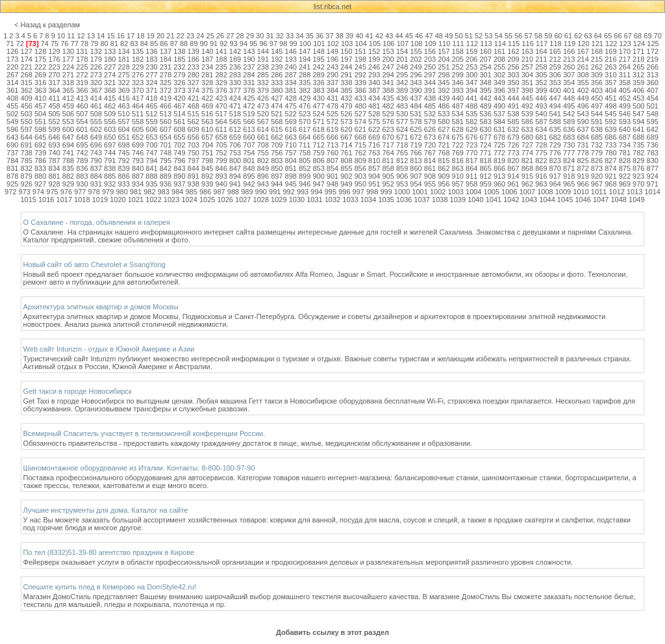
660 (249, 137)
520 (263, 114)
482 (388, 106)
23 (190, 36)
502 (12, 114)
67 (628, 36)
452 (625, 98)
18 (140, 36)
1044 (547, 200)
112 (472, 44)
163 (527, 51)
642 (653, 129)
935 (151, 184)
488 (471, 106)
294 (388, 75)
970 (638, 184)
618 (318, 129)
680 (527, 137)
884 (96, 176)
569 (291, 122)
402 (583, 90)
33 (290, 36)
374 (194, 90)
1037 (421, 200)
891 (194, 176)
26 (220, 36)
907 (416, 176)
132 (96, 51)
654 (166, 137)
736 (653, 145)
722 (458, 145)
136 (151, 51)
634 (541, 129)
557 (123, 122)
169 (610, 51)
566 (249, 122)
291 (346, 75)
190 (249, 59)
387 (374, 90)
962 (527, 184)
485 (430, 106)
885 (110, 176)
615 (277, 129)
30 (260, 36)
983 (164, 192)
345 (444, 83)
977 (80, 192)
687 (625, 137)
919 (583, 176)
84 (144, 44)
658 (221, 137)
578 (416, 122)
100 (305, 44)
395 (485, 90)
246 (374, 67)
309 (597, 75)
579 (430, 122)
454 (653, 98)
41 (370, 36)
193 (291, 59)
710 (291, 145)
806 (318, 161)
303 (513, 75)
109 (431, 44)
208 (499, 59)
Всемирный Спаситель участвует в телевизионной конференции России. (144, 433)
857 (374, 168)
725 (499, 145)
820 (513, 161)
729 (555, 145)
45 (409, 36)
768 (444, 153)
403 (597, 90)
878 (12, 176)
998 (372, 192)
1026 (225, 200)
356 (597, 83)
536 (485, 114)
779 (597, 153)
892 (207, 176)
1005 (492, 192)
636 (569, 129)
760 (332, 153)
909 (444, 176)
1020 (118, 200)
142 (235, 51)
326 (179, 83)
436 (402, 98)
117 (542, 44)
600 (68, 129)
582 (471, 122)
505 (54, 114)
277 (151, 75)
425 (249, 98)
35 (310, 36)
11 (71, 36)
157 (444, 51)
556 (110, 122)
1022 (153, 200)
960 (499, 184)
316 (40, 83)
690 (12, 145)
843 (179, 168)
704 (207, 145)
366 (82, 90)
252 (458, 67)
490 (499, 106)
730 (569, 145)
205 (458, 59)
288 (305, 75)
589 (569, 122)
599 (54, 129)
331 (249, 83)
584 (499, 122)
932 (110, 184)
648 (82, 137)
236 (235, 67)
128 (40, 51)
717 (388, 145)
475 (291, 106)
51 (469, 36)
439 (444, 98)
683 (569, 137)
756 (277, 153)
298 (444, 75)
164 (541, 51)
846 (221, 168)
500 (638, 106)
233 (194, 67)
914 (513, 176)
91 (214, 44)
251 (444, 67)
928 (54, 184)
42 (379, 36)
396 (499, 90)
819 (499, 161)
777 (569, 153)
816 (458, 161)
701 (166, 145)
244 (346, 67)
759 (318, 153)
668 (360, 137)
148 (318, 51)
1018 (82, 200)
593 (625, 122)
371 (151, 90)
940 (221, 184)
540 (541, 114)
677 (485, 137)
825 (583, 161)
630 (485, 129)
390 (416, 90)
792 (123, 161)
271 (68, 75)
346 (458, 83)
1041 (494, 200)
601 (82, 129)
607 (166, 129)
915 (527, 176)
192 (277, 59)
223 (54, 67)
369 (123, 90)
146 (291, 51)
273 (96, 75)
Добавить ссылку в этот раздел (332, 632)
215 (597, 59)
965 (569, 184)
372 (166, 90)
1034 (368, 200)
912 (485, 176)
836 (82, 168)
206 (471, 59)
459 (68, 106)
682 (555, 137)
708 (263, 145)
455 (12, 106)
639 (610, 129)
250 (430, 67)
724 (485, 145)
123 (625, 44)
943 (263, 184)
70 (658, 36)
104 (360, 44)
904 (374, 176)
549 (12, 122)
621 (360, 129)
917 (555, 176)
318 (68, 83)
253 (471, 67)
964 (555, 184)
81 (114, 44)
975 (52, 192)
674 (444, 137)
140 (207, 51)
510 (123, 114)
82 (124, 44)
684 (583, 137)
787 (54, 161)
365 (68, 90)
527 (360, 114)
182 (138, 59)
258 (541, 67)
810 (374, 161)
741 (68, 153)
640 (625, 129)
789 (82, 161)
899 (305, 176)
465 (151, 106)
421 (194, 98)
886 (123, 176)
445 (527, 98)
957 (458, 184)
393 (458, 90)
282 (221, 75)
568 (277, 122)
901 (332, 176)
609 (194, 129)
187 (207, 59)
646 (54, 137)
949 (346, 184)
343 (416, 83)
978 (94, 192)
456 (27, 106)
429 (305, 98)
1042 (511, 200)
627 (444, 129)
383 (318, 90)
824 (569, 161)
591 (597, 122)
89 (194, 44)
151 (360, 51)
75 (55, 44)
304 (527, 75)
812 (402, 161)
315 (27, 83)
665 (318, 137)
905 (388, 176)
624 (402, 129)
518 (235, 114)
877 (653, 168)
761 (346, 153)
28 (240, 36)
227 (110, 67)
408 (12, 98)
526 (346, 114)
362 (27, 90)
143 (249, 51)
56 (518, 36)
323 (138, 83)
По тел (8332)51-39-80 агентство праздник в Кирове (109, 552)
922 (625, 176)
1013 (634, 192)
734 (625, 145)
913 (499, 176)
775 (541, 153)
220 (12, 67)
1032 (332, 200)
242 (318, 67)
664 (305, 137)
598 (40, 129)
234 (207, 67)
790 (96, 161)
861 (430, 168)
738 (27, 153)
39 (349, 36)
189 (235, 59)
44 (399, 36)
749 (179, 153)
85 (154, 44)
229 (138, 67)
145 (277, 51)
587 (541, 122)
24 (200, 36)
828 (625, 161)
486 (444, 106)
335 (305, 83)
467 (179, 106)
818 (485, 161)
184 (166, 59)
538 (513, 114)
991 (275, 192)
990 (261, 192)
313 (653, 75)
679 (513, 137)
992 (288, 192)
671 (402, 137)
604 (123, 129)
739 (40, 153)
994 (316, 192)
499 (625, 106)
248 (402, 67)
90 (204, 44)
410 (40, 98)
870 (555, 168)
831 (12, 168)
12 (81, 36)
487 (458, 106)
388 (388, 90)
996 (344, 192)
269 (40, 75)
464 (138, 106)
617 (305, 129)
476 (305, 106)
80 (104, 44)
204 (444, 59)
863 (458, 168)
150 (346, 51)
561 (179, 122)
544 (597, 114)
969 (625, 184)
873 (597, 168)
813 (416, 161)
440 (458, 98)
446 (541, 98)
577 (402, 122)
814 (430, 161)
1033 (350, 200)
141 (221, 51)
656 (194, 137)
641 (638, 129)
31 (270, 36)
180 (110, 59)
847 (235, 168)
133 (110, 51)
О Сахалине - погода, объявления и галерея (97, 222)
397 (513, 90)
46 (419, 36)
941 (235, 184)
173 (12, 59)
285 (263, 75)
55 (508, 36)
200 (388, 59)
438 (430, 98)
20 (160, 36)
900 (318, 176)
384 (332, 90)
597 (27, 129)
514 (179, 114)
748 (166, 153)
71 (10, 44)
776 (555, 153)
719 (416, 145)
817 (471, 161)
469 (207, 106)
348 (485, 83)
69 (647, 36)
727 (527, 145)
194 (305, 59)
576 (388, 122)
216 (610, 59)
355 (583, 83)
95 (253, 44)
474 (277, 106)
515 (194, 114)
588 (555, 122)
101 (319, 44)
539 (527, 114)
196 (332, 59)
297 (430, 75)
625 (416, 129)
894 (235, 176)
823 (555, 161)
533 (444, 114)
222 (40, 67)
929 (68, 184)
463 (123, 106)
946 (305, 184)
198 (360, 59)
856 (360, 168)
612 (235, 129)
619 (332, 129)
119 (570, 44)
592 (610, 122)
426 (263, 98)
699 (138, 145)
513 (166, 114)
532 (430, 114)
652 (138, 137)
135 (138, 51)
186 (194, 59)
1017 (64, 200)
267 (12, 75)
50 (458, 36)
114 (500, 44)
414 (96, 98)
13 (91, 36)
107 (403, 44)
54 (499, 36)
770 (471, 153)
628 (458, 129)
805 (305, 161)
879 (27, 176)
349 (499, 83)
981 (136, 192)
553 (68, 122)
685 (597, 137)
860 (416, 168)
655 (179, 137)
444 (513, 98)
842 (166, 168)
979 (108, 192)
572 (332, 122)
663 (291, 137)
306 (555, 75)
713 (332, 145)
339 (360, 83)
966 (583, 184)
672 (416, 137)
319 (82, 83)
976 (66, 192)
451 (610, 98)
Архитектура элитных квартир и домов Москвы (101, 307)
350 (513, 83)
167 (583, 51)
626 (430, 129)
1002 (438, 192)
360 (653, 83)
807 (332, 161)
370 (138, 90)
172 (653, 51)
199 (374, 59)
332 (263, 83)
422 (207, 98)
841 (151, 168)
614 (263, 129)
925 (12, 184)
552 (54, 122)
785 (27, 161)
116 (527, 44)
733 (610, 145)
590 (583, 122)
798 (207, 161)
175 (40, 59)
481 (374, 106)
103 (347, 44)
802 (263, 161)
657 (207, 137)
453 (638, 98)
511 (138, 114)
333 (277, 83)
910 (458, 176)
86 (164, 44)
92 (223, 44)
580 (444, 122)
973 (24, 192)
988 (233, 192)
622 (374, 129)
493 (541, 106)
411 (54, 98)
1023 (171, 200)
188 (221, 59)
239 (277, 67)
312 (638, 75)
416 (123, 98)
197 (346, 59)
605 (138, 129)
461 (96, 106)
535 (471, 114)
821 (527, 161)
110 (444, 44)
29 (250, 36)
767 (430, 153)
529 (388, 114)
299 (458, 75)
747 (151, 153)
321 (110, 83)
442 (485, 98)
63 (588, 36)
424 (235, 98)
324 (151, 83)
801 (249, 161)
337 (332, 83)
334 (291, 83)
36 (320, 36)
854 (332, 168)
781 (625, 153)
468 (194, 106)
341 (388, 83)
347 (471, 83)
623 (388, 129)
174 (27, 59)
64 (598, 36)
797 (194, 161)
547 (638, 114)
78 (84, 44)
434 (374, 98)
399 (541, 90)
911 (471, 176)
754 (249, 153)
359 (638, 83)
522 (291, 114)
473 (263, 106)
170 (625, 51)
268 (27, 75)
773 (513, 153)
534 (458, 114)
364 (54, 90)
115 (514, 44)
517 (221, 114)
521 (277, 114)
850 (277, 168)
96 (263, 44)
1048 (619, 200)
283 (235, 75)
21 (170, 36)
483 (402, 106)
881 (54, 176)
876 (638, 168)
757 (291, 153)
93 (234, 44)
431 (332, 98)
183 (151, 59)
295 (402, 75)
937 (179, 184)
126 (12, 51)
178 (82, 59)
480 (360, 106)
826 (597, 161)
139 (194, 51)
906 (402, 176)
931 (96, 184)
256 (513, 67)
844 (194, 168)
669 (374, 137)
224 (68, 67)
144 (263, 51)
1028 (261, 200)
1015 (28, 200)
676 (471, 137)
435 (388, 98)
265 (638, 67)
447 (555, 98)
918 (569, 176)
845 (207, 168)
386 (360, 90)
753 (235, 153)
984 (177, 192)
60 (558, 36)
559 (151, 122)
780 (610, 153)
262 (597, 67)
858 (388, 168)
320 (96, 83)
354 (569, 83)
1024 (189, 200)
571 (318, 122)
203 (430, 59)
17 (131, 36)
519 (249, 114)
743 (96, 153)
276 (138, 75)
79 (94, 44)
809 (360, 161)
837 (96, 168)
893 (221, 176)
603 (110, 129)
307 (569, 75)
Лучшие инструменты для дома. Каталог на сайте (106, 510)
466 (166, 106)
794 (151, 161)
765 (402, 153)
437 (416, 98)
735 (638, 145)
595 (653, 122)
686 (610, 137)
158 (458, 51)
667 (346, 137)
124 (639, 44)
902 (346, 176)
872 (583, 168)
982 (149, 192)
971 (653, 184)
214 (583, 59)
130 (68, 51)
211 (541, 59)
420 (179, 98)
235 (221, 67)
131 (82, 51)
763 (374, 153)
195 (318, 59)
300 (471, 75)
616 (291, 129)
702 (179, 145)
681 (541, 137)
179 (96, 59)
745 (123, 153)
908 (430, 176)
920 (597, 176)
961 (513, 184)
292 (360, 75)
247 (388, 67)
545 (610, 114)
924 (653, 176)
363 (40, 90)
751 (207, 153)
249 (416, 67)
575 (374, 122)
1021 (136, 200)
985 (192, 192)
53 (488, 36)
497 (597, 106)
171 (638, 51)
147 (305, 51)
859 (402, 168)
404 (610, 90)
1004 (473, 192)
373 (179, 90)
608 (179, 129)
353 (555, 83)
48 (439, 36)
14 (101, 36)
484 (416, 106)
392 (444, 90)
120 (583, 44)
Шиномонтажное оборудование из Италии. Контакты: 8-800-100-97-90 (139, 468)
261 (583, 67)
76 (64, 44)
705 (221, 145)
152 (374, 51)
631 (499, 129)
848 (249, 168)
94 (244, 44)
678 (499, 137)
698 (123, 145)
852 (305, 168)
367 (96, 90)
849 (263, 168)
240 (291, 67)
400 (555, 90)
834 (54, 168)
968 (610, 184)
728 (541, 145)
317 (54, 83)
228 (123, 67)
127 (27, 51)
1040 (475, 200)
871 (569, 168)
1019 (100, 200)
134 (123, 51)
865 (485, 168)
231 (166, 67)
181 (123, 59)
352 (541, 83)
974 (38, 192)
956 (444, 184)
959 (485, 184)
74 (45, 44)
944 (277, 184)
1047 (601, 200)
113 (486, 44)
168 (597, 51)
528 (374, 114)
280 (194, 75)
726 (513, 145)
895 (249, 176)
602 (96, 129)
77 (75, 44)
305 (541, 75)
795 (166, 161)
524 (318, 114)
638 (597, 129)
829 (638, 161)
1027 (243, 200)
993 (303, 192)
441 (471, 98)
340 (374, 83)
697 (110, 145)
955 (430, 184)
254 (485, 67)
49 (449, 36)
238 (263, 67)
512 (151, 114)
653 (151, 137)
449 (583, 98)
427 (277, 98)
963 (541, 184)
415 (110, 98)
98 (283, 44)
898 (291, 176)
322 (123, 83)
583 (485, 122)
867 (513, 168)
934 (138, 184)
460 (82, 106)
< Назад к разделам (47, 25)
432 (346, 98)
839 (123, 168)
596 (12, 129)
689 (653, 137)
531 (416, 114)
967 (597, 184)
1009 (563, 192)
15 (110, 36)
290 (332, 75)
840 (138, 168)
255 (499, 67)
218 (638, 59)
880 (40, 176)
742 (82, 153)
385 (346, 90)
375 (207, 90)
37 (329, 36)
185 (179, 59)
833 (40, 168)
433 (360, 98)
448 (569, 98)
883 (82, 176)
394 (471, 90)
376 (221, 90)
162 (513, 51)
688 (638, 137)
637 (583, 129)
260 (569, 67)
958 (471, 184)
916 (541, 176)
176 (54, 59)
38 (340, 36)
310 (610, 75)
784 (12, 161)
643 (12, 137)
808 (346, 161)
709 (277, 145)
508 (96, 114)
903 (360, 176)
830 (653, 161)
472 (249, 106)
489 (485, 106)
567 (263, 122)
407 (653, 90)
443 (499, 98)
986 (205, 192)
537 (499, 114)
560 (166, 122)
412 (68, 98)
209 (513, 59)
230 (151, 67)
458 (54, 106)
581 (458, 122)
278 (166, 75)
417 (138, 98)
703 (194, 145)
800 (235, 161)
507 (82, 114)
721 (444, 145)
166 (569, 51)
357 (610, 83)
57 (529, 36)
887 (138, 176)
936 (166, 184)
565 (235, 122)
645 (40, 137)
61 (568, 36)
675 (458, 137)
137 (166, 51)
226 (96, 67)
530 (402, 114)
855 (346, 168)
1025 (207, 200)
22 (181, 36)
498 (610, 106)
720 (430, 145)
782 (638, 153)
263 (610, 67)
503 (27, 114)
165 (555, 51)
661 (263, 137)
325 (166, 83)
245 (360, 67)
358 (625, 83)
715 (360, 145)
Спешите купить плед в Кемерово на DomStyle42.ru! (110, 587)
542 (569, 114)
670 (388, 137)
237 (249, 67)
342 (402, 83)
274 (110, 75)
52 (479, 36)
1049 (636, 200)
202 (416, 59)
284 (249, 75)
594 (638, 122)
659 (235, 137)
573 (346, 122)
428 (291, 98)
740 (54, 153)
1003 (455, 192)
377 (235, 90)
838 (110, 168)
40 (359, 36)
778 (583, 153)
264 (625, 67)
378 (249, 90)
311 (625, 75)
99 (293, 44)
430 (318, 98)
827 (610, 161)
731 (583, 145)
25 (210, 36)
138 (179, 51)
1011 (599, 192)
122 (611, 44)
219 (653, 59)
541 (555, 114)
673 (430, 137)
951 (374, 184)
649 (96, 137)
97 (273, 44)
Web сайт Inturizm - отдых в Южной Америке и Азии (109, 349)
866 (499, 168)
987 (219, 192)
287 (291, 75)
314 (12, 83)
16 (121, 36)
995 (331, 192)
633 (527, 129)
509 (110, 114)
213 (569, 59)
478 (332, 106)
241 (305, 67)
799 (221, 161)
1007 (527, 192)
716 (374, 145)
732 (597, 145)
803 (277, 161)
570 (305, 122)
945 (291, 184)
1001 (420, 192)
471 (235, 106)
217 (625, 59)
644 (27, 137)
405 (625, 90)
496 (583, 106)
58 (538, 36)
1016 (46, 200)
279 (179, 75)
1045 (565, 200)
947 (318, 184)
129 (54, 51)
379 (263, 90)
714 (346, 145)
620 (346, 129)
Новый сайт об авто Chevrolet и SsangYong (94, 264)
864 (471, 168)
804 (291, 161)
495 (569, 106)
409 (27, 98)
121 (597, 44)
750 (194, 153)
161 (499, 51)
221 (27, 67)
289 (318, 75)
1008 (545, 192)
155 (416, 51)
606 (151, 129)
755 (263, 153)
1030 (297, 200)
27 (230, 36)
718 (402, 145)
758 (305, 153)
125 (653, 44)
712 (318, 145)
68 (638, 36)
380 (277, 90)
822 (541, 161)
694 (68, 145)
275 (123, 75)
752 (221, 153)
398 (527, 90)
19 (151, 36)
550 (27, 122)
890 (179, 176)
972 (10, 192)
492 (527, 106)
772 (499, 153)
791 (110, 161)
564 (221, 122)
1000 (402, 192)
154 (402, 51)
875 (625, 168)
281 (207, 75)
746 (138, 153)
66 (618, 36)
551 (40, 122)
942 (249, 184)
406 (638, 90)
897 (277, 176)
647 (68, 137)
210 (527, 59)
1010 (581, 192)
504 (40, 114)
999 (386, 192)
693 (54, 145)
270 (54, 75)
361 (12, 90)
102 (333, 44)
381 (291, 90)
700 (151, 145)
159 (471, 51)
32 (280, 36)
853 (318, 168)
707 (249, 145)
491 (513, 106)
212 (555, 59)
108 (416, 44)
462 (110, 106)
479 (346, 106)
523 (305, 114)
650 (110, 137)
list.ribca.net (333, 6)
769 (458, 153)
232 (179, 67)
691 (27, 145)
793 (138, 161)
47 (429, 36)
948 (332, 184)
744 (110, 153)
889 (166, 176)
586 (527, 122)
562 (194, 122)
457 (40, 106)
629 (471, 129)
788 (68, 161)
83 (134, 44)
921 (610, 176)
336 (318, 83)
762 (360, 153)
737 (12, 153)
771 (485, 153)
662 (277, 137)
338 (346, 83)
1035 (386, 200)
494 (555, 106)
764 (388, 153)
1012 (616, 192)
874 (610, 168)
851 (291, 168)
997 (358, 192)
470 (221, 106)
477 (318, 106)
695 (82, 145)
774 (527, 153)
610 (207, 129)
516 (207, 114)
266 (653, 67)
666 (332, 137)
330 (235, 83)
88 (184, 44)
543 (583, 114)
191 (263, 59)
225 (82, 67)
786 (40, 161)
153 (388, 51)
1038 (440, 200)
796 (179, 161)
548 (653, 114)
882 (68, 176)
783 (653, 153)
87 (174, 44)
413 (82, 98)
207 (485, 59)
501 (653, 106)
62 (578, 36)
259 (555, 67)
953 (402, 184)
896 (263, 176)
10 (61, 36)
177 (68, 59)
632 (513, 129)
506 (68, 114)
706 (235, 145)
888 (151, 176)
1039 (458, 200)
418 (151, 98)
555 (96, 122)
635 (555, 129)
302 (499, 75)
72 (20, 44)
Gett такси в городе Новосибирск (78, 391)
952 (388, 184)
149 (332, 51)
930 (82, 184)
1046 (583, 200)
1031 (314, 200)
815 (444, 161)
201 (402, 59)
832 (27, 168)
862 (444, 168)
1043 (529, 200)
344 (430, 83)
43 (389, 36)
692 (40, 145)
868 (527, 168)
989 (247, 192)
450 (597, 98)
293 (374, 75)
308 (583, 75)
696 (96, 145)
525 (332, 114)
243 (332, 67)
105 (375, 44)
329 (221, 83)
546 (625, 114)
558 (138, 122)
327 (194, 83)
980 (121, 192)
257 (527, 67)
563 (207, 122)
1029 (279, 200)
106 (388, 44)
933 (123, 184)
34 (299, 36)
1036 (404, 200)
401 (569, 90)
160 (485, 51)
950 (360, 184)
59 (548, 36)
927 (40, 184)
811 (388, 161)
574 (360, 122)
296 (416, 75)
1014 (652, 192)
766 (416, 153)
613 (249, 129)
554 (82, 122)
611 (221, 129)
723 (471, 145)
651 (123, 137)
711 (305, 145)
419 (166, 98)
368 (110, 90)
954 (416, 184)
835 (68, 168)
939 (207, 184)
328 (207, 83)
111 (458, 44)
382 (305, 90)
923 (638, 176)
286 (277, 75)
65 (608, 36)
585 (513, 122)
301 (485, 75)
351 (527, 83)
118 (555, 44)
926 (27, 184)
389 (402, 90)
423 (221, 98)
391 (430, 90)
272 (82, 75)
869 (541, 168)
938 (194, 184)
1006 (509, 192)
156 (430, 51)
